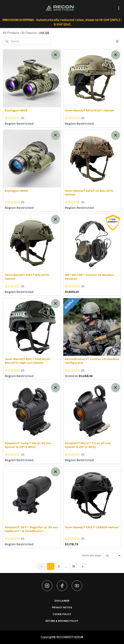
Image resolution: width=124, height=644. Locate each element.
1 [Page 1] (51, 566)
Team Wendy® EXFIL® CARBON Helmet (92, 527)
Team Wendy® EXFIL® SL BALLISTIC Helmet (89, 193)
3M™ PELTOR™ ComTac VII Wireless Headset (90, 277)
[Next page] (83, 566)
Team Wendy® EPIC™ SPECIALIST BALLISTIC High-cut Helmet (28, 361)
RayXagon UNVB (16, 110)
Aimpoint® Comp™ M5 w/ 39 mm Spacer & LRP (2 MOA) (28, 445)
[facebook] (62, 586)
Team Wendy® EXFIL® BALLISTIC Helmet (27, 277)
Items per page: (92, 555)
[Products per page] (112, 555)
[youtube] (77, 586)
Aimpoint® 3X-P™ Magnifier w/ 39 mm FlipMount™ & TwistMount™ (31, 529)
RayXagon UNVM (16, 191)
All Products (11, 33)
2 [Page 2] (59, 566)
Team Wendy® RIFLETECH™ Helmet (90, 110)
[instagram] (47, 586)
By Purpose (29, 33)
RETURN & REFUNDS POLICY (62, 621)
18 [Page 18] (73, 566)
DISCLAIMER (62, 601)
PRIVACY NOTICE (62, 608)
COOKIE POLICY (62, 614)
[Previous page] (41, 566)
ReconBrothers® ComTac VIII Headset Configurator (92, 361)
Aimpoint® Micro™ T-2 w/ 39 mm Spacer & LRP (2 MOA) (88, 445)
